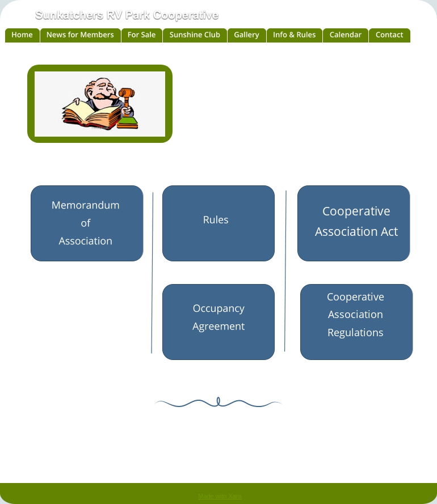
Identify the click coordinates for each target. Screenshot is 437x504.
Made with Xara (220, 496)
